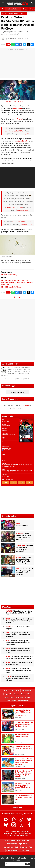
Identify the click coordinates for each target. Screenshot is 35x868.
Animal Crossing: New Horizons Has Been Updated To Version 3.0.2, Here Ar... (19, 621)
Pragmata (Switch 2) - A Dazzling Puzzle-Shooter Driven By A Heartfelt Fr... (18, 635)
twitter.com (10, 267)
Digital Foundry (24, 844)
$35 (14, 483)
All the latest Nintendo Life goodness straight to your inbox (18, 859)
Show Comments (17, 392)
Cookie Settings (11, 701)
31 (12, 564)
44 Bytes (21, 833)
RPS (27, 851)
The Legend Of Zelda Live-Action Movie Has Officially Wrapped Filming (19, 657)
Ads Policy (20, 697)
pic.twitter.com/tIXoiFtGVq (14, 131)
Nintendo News (8, 847)
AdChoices (28, 833)
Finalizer (20, 119)
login (27, 405)
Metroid (24, 13)
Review (12, 287)
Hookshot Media (15, 831)
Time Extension (12, 844)
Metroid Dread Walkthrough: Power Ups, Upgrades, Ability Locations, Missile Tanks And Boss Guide (17, 471)
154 (12, 552)
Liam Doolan (12, 39)
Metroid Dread (17, 108)
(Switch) (9, 275)
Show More (17, 808)
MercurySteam (11, 435)
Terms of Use (9, 697)
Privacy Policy (26, 694)
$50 (6, 483)
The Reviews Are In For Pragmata (18, 628)
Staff (18, 691)
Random (4, 13)
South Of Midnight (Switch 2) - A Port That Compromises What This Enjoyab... (19, 678)
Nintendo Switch (14, 13)
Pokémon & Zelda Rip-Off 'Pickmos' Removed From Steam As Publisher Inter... (18, 643)
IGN (16, 847)
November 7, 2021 (27, 225)
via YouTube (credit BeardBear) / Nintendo (16, 102)
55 (12, 575)
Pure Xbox (25, 840)
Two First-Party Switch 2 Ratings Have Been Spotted (19, 663)
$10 (29, 483)
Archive (28, 697)
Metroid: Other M (22, 141)
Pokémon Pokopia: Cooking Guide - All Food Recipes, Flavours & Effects (18, 650)
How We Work (26, 691)
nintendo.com (5, 476)
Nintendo (4, 430)
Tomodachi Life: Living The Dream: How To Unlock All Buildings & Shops (18, 670)
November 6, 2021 (23, 134)
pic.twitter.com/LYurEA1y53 (21, 222)
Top (6, 691)
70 (12, 540)
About (12, 691)
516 (12, 528)
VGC (31, 847)
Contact (17, 694)
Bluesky (19, 379)
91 (21, 297)
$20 (22, 483)
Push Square (16, 840)
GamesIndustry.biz (13, 851)
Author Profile (10, 379)
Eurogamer (24, 847)
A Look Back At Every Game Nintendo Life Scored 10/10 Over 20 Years (19, 613)
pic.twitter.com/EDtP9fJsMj (14, 207)
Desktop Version (24, 701)
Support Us (8, 694)
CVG (23, 851)
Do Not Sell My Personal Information (17, 835)
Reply (27, 379)
